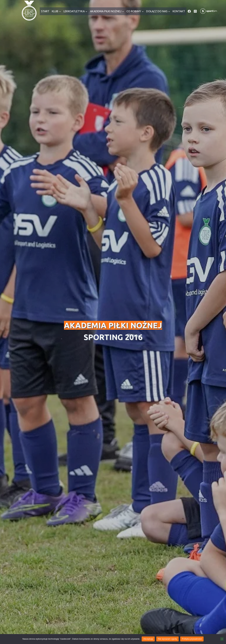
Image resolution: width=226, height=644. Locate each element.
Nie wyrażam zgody (168, 639)
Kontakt (179, 11)
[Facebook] (189, 11)
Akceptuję (148, 639)
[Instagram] (195, 11)
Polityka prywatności (192, 639)
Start (45, 11)
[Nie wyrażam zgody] (222, 639)
